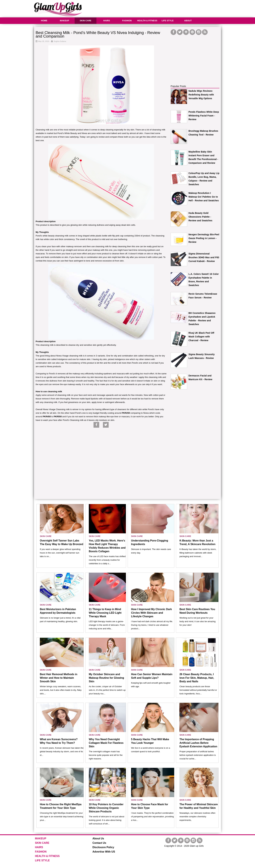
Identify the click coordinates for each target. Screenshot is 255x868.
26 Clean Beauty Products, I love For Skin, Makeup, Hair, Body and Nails (197, 678)
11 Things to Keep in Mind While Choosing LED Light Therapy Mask (105, 613)
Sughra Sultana (60, 41)
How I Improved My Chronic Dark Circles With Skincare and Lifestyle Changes (151, 613)
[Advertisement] (162, 8)
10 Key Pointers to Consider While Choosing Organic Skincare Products (106, 808)
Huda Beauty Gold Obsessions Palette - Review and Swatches (200, 217)
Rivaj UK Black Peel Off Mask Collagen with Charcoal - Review (201, 337)
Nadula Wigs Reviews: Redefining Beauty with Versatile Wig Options (201, 95)
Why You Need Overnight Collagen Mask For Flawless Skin (106, 743)
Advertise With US (104, 852)
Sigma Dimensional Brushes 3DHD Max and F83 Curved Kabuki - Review (204, 257)
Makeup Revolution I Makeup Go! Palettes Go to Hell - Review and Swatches (204, 197)
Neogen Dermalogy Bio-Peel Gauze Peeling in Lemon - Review (204, 238)
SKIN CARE (86, 21)
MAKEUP (64, 21)
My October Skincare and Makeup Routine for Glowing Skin (106, 678)
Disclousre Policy (103, 847)
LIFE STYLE (168, 21)
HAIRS (107, 21)
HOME (44, 21)
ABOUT (188, 21)
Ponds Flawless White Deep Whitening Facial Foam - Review (204, 116)
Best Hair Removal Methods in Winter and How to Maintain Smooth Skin (59, 678)
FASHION (127, 21)
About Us (98, 838)
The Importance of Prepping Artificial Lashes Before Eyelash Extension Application (198, 743)
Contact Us (99, 843)
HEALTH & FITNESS (147, 21)
